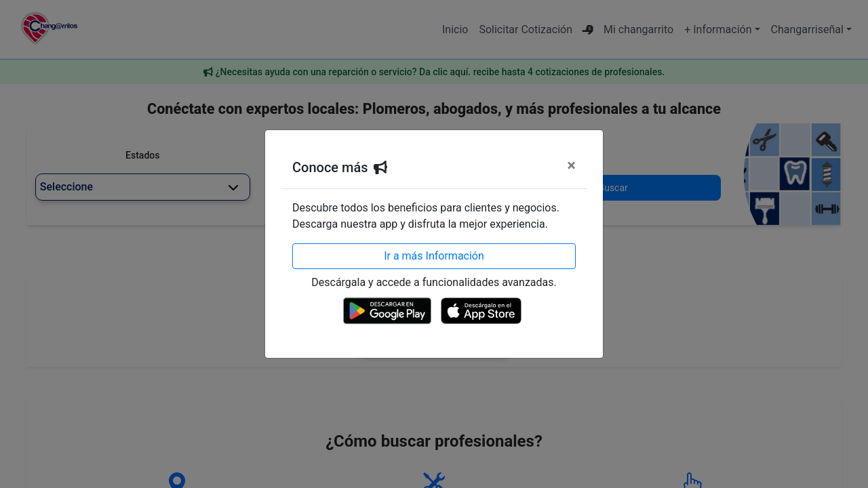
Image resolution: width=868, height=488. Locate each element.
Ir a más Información (434, 256)
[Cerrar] (571, 165)
